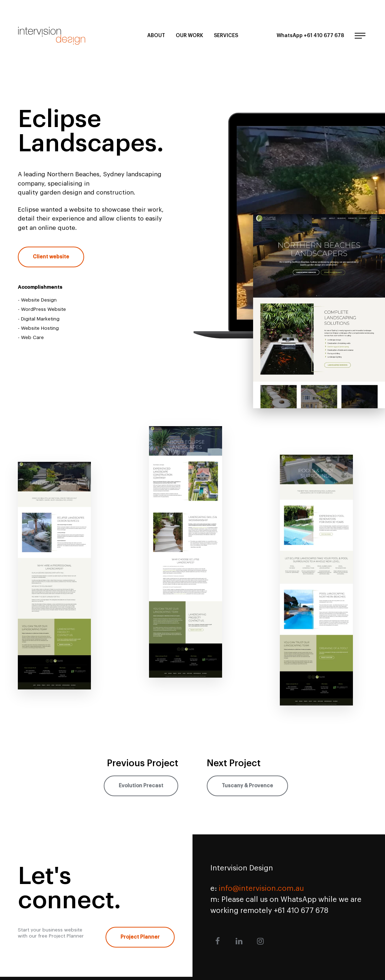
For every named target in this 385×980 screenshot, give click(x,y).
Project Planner (140, 937)
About (156, 36)
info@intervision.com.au (261, 888)
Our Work (189, 36)
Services (226, 36)
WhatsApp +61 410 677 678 (310, 36)
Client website (51, 257)
